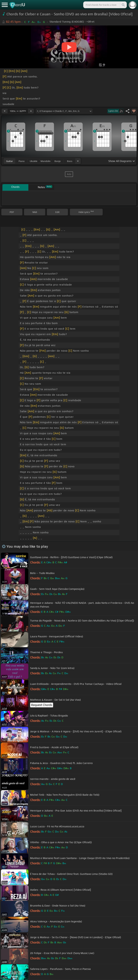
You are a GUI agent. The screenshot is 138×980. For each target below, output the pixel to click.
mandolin (46, 161)
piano (22, 161)
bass (70, 161)
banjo (58, 161)
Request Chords (42, 705)
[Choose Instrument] (78, 161)
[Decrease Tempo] (5, 111)
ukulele (34, 161)
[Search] (123, 5)
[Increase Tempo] (31, 111)
